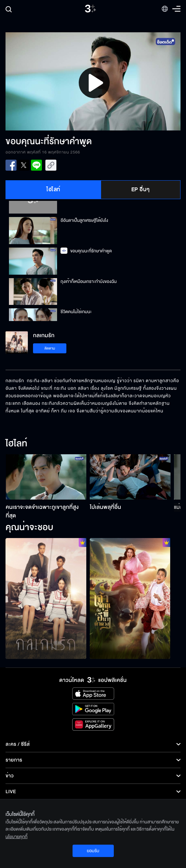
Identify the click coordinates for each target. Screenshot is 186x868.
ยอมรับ (93, 851)
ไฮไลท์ (53, 190)
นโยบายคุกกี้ (17, 837)
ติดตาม (50, 348)
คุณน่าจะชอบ (29, 528)
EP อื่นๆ (141, 190)
